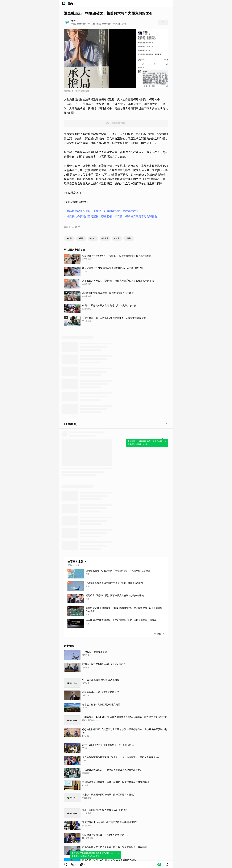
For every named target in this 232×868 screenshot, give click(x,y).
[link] (74, 864)
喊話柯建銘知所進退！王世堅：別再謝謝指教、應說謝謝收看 (103, 211)
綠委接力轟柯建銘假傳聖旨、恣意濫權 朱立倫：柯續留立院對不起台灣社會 (112, 216)
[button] (66, 864)
